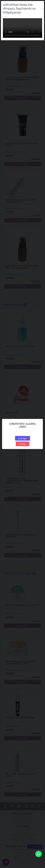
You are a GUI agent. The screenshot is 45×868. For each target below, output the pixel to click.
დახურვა (22, 444)
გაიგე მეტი (22, 438)
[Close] (42, 9)
